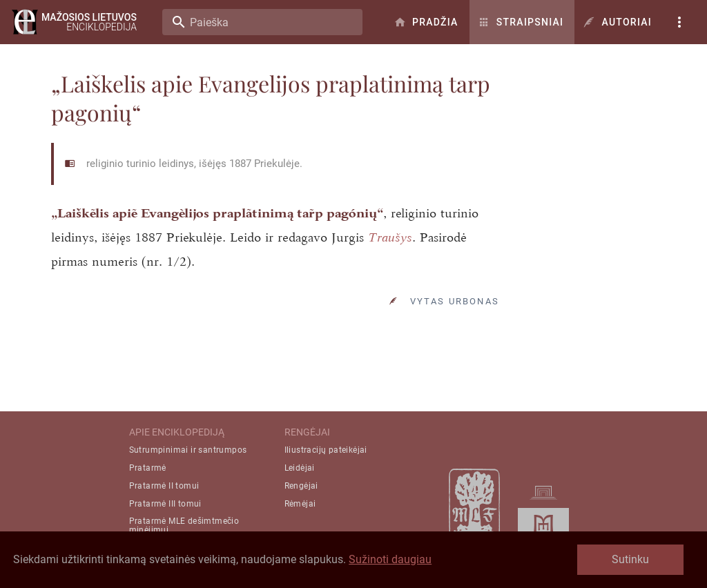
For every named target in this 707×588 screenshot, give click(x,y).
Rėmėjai (300, 504)
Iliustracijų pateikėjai (326, 450)
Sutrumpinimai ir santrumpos (188, 450)
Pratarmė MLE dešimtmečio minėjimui (184, 526)
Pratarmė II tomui (164, 486)
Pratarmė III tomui (165, 504)
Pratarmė (148, 468)
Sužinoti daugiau (390, 559)
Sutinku (630, 559)
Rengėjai (301, 486)
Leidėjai (300, 468)
